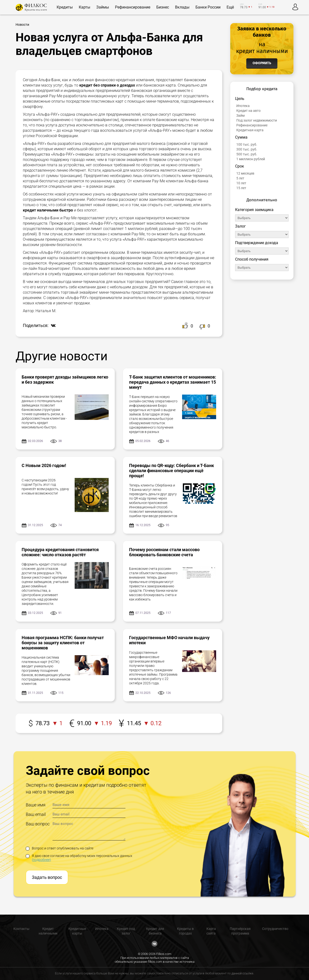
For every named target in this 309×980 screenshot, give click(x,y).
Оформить (262, 63)
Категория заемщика (254, 210)
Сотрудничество (275, 929)
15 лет (241, 188)
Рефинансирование (252, 125)
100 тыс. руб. (247, 144)
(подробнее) (41, 860)
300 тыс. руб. (247, 149)
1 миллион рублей (251, 159)
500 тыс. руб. (247, 154)
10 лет (241, 183)
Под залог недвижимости (257, 120)
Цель (240, 99)
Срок (240, 166)
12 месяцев (245, 173)
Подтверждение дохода (257, 243)
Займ (240, 115)
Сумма (241, 137)
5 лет (240, 178)
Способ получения (252, 259)
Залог (240, 226)
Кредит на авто (248, 111)
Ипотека (243, 106)
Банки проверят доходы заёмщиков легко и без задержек (65, 380)
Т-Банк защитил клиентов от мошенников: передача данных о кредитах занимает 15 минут (173, 382)
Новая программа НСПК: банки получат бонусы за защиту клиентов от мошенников (63, 643)
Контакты (21, 929)
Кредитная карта (250, 130)
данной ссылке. (243, 973)
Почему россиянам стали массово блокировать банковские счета (164, 552)
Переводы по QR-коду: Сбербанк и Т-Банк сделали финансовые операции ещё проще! (172, 471)
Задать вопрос (47, 877)
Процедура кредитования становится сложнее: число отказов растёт (60, 552)
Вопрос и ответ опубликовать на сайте (60, 848)
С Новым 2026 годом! (44, 465)
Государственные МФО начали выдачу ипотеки (169, 640)
